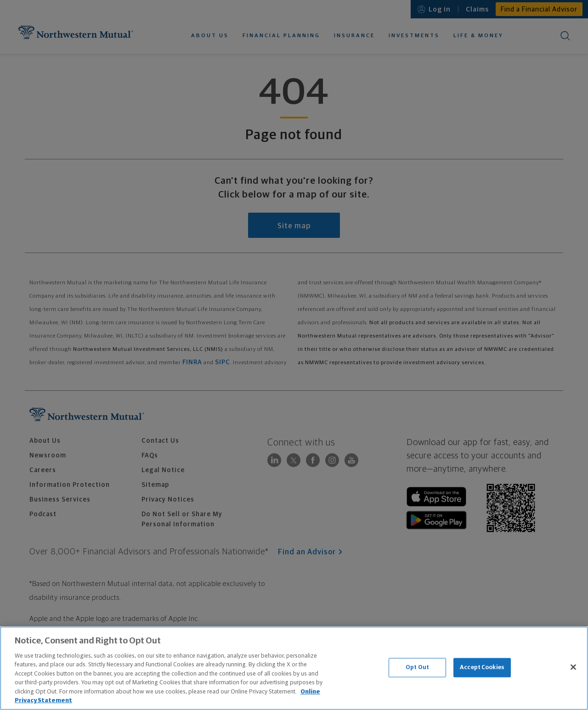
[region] (294, 668)
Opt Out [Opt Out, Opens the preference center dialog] (417, 668)
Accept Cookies (482, 668)
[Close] (573, 667)
